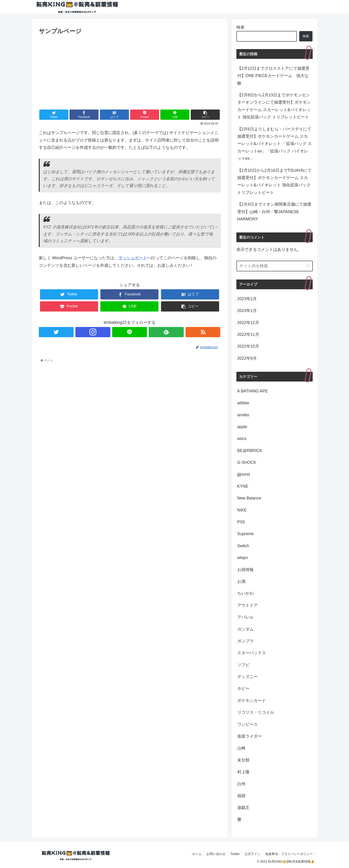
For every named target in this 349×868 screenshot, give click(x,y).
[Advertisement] (130, 70)
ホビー (243, 688)
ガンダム (245, 629)
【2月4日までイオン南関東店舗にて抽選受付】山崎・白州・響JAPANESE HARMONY (274, 212)
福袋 (241, 796)
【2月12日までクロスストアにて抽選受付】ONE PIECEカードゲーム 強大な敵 (273, 76)
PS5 (241, 522)
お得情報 (245, 570)
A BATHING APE (253, 391)
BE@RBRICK (250, 451)
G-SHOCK (247, 462)
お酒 (241, 581)
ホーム (197, 854)
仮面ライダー (250, 736)
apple (242, 427)
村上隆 (243, 772)
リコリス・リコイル (256, 712)
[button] (308, 266)
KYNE (243, 486)
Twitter (235, 854)
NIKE (242, 510)
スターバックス (252, 653)
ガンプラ (245, 641)
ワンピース (248, 724)
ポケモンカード (252, 701)
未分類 (243, 760)
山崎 (241, 748)
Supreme (246, 534)
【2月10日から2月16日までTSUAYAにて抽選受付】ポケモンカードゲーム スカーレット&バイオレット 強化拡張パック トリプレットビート (274, 181)
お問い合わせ (216, 854)
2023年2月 (247, 299)
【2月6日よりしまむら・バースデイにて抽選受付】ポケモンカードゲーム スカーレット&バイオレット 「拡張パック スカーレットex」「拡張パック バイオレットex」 (275, 144)
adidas (243, 403)
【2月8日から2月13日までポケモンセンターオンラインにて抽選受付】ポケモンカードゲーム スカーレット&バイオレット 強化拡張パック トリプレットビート (274, 106)
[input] (275, 266)
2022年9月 (247, 358)
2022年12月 (248, 323)
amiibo (243, 415)
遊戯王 (243, 808)
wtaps (243, 558)
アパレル (245, 617)
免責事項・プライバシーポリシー (289, 854)
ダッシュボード (133, 258)
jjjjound (244, 474)
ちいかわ (245, 593)
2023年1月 (247, 311)
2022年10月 (248, 346)
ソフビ (243, 665)
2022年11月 (248, 334)
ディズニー (248, 677)
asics (242, 439)
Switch (243, 546)
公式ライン (252, 854)
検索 (240, 27)
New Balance (249, 498)
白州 (241, 784)
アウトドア (248, 605)
